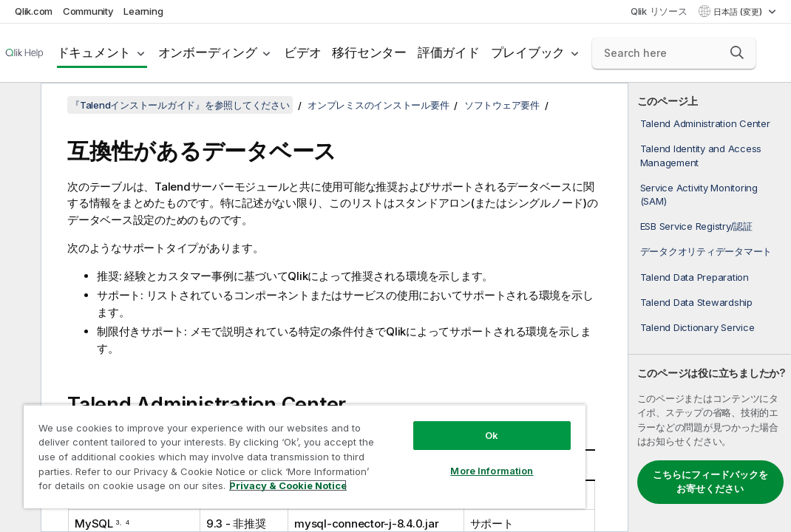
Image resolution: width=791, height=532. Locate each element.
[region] (253, 443)
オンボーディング (208, 52)
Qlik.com (34, 11)
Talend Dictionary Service (697, 327)
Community (88, 11)
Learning (143, 11)
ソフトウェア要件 (502, 105)
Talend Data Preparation (695, 277)
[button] (737, 52)
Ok (404, 409)
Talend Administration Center (705, 123)
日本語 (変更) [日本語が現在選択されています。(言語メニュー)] (739, 12)
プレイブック (528, 52)
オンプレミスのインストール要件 (378, 105)
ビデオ (302, 52)
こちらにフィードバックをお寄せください (710, 482)
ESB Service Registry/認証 (696, 226)
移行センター (369, 52)
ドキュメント (94, 52)
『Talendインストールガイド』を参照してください (180, 105)
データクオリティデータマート (706, 251)
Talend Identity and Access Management (701, 155)
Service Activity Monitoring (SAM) (699, 194)
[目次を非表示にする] (18, 106)
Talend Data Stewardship (696, 302)
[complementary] (710, 307)
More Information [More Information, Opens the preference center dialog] (404, 445)
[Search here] (674, 53)
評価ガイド (449, 52)
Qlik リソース (659, 11)
